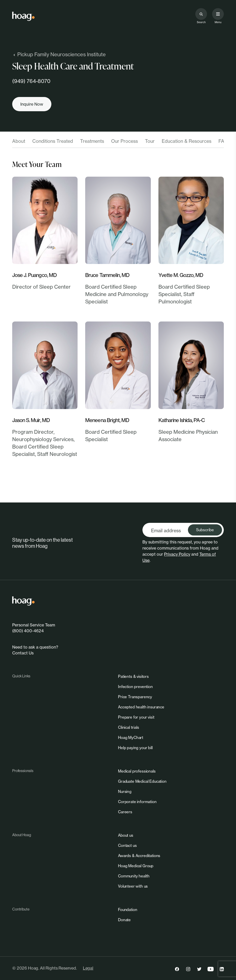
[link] (23, 16)
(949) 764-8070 (31, 81)
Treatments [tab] (92, 141)
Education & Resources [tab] (187, 141)
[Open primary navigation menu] (218, 14)
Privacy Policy (177, 554)
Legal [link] (88, 968)
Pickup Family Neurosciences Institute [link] (59, 54)
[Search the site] (201, 14)
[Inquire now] (32, 104)
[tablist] (118, 143)
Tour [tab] (150, 141)
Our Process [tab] (124, 141)
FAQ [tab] (223, 141)
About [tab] (19, 141)
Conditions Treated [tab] (53, 141)
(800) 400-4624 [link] (28, 631)
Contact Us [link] (23, 653)
